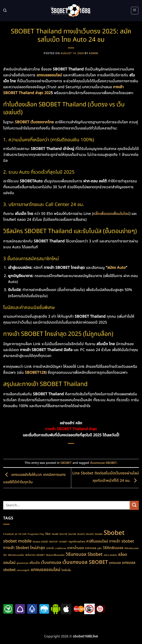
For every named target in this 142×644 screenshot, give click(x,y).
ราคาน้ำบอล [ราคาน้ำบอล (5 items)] (76, 548)
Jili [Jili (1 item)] (16, 534)
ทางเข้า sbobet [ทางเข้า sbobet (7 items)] (122, 541)
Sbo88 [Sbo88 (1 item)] (55, 534)
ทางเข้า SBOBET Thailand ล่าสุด (71, 429)
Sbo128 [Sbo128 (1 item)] (63, 534)
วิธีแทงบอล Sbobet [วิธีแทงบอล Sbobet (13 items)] (84, 555)
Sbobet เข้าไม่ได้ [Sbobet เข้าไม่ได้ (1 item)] (40, 542)
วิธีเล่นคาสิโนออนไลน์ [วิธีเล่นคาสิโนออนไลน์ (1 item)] (55, 555)
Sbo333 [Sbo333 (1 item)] (90, 534)
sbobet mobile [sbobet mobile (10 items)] (17, 541)
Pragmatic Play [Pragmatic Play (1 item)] (36, 534)
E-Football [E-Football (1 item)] (8, 534)
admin (94, 53)
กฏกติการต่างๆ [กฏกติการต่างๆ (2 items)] (77, 542)
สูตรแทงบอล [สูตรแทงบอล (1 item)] (22, 563)
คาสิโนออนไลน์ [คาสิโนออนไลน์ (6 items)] (97, 541)
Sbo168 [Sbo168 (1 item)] (72, 534)
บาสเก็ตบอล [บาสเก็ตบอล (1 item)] (61, 548)
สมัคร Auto (116, 268)
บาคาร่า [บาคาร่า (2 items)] (50, 548)
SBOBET (66, 463)
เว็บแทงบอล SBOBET (103, 463)
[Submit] (134, 505)
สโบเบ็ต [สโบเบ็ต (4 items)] (35, 563)
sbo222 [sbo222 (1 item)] (81, 534)
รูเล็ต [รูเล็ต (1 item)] (100, 548)
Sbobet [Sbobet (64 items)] (114, 533)
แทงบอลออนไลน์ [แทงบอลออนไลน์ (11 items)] (46, 570)
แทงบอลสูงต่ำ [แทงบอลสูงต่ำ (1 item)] (23, 570)
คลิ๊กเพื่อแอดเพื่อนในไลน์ (111, 214)
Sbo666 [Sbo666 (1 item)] (99, 534)
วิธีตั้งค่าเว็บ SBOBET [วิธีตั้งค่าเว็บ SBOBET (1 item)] (35, 555)
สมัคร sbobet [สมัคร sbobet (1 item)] (110, 555)
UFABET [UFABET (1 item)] (63, 542)
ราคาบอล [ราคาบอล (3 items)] (91, 548)
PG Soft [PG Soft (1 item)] (22, 534)
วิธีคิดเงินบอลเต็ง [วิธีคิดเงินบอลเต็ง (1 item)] (16, 555)
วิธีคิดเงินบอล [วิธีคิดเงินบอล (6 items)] (113, 548)
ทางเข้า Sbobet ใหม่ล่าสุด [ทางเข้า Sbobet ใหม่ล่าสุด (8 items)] (24, 548)
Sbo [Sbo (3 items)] (48, 534)
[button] (135, 10)
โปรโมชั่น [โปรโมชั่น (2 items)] (66, 570)
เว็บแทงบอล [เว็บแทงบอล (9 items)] (51, 563)
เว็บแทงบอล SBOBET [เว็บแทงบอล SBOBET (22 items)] (85, 562)
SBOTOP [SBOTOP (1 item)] (53, 542)
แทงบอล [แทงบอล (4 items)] (115, 563)
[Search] (5, 11)
